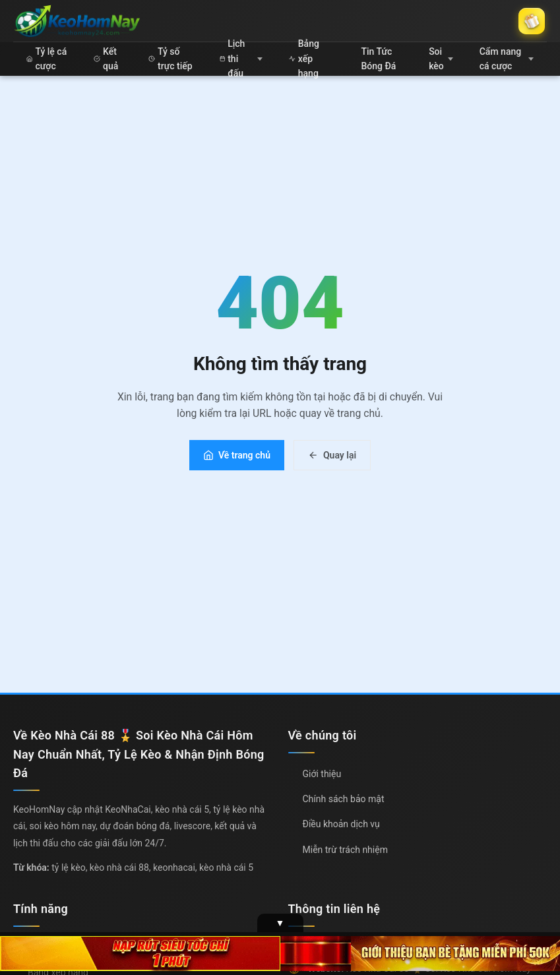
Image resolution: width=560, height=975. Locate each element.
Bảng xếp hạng (304, 59)
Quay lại (332, 455)
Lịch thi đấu (241, 59)
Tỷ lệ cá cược (47, 59)
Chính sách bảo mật (344, 799)
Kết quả (106, 59)
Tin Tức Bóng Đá (378, 59)
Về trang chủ (237, 455)
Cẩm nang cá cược (507, 59)
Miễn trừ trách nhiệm (345, 850)
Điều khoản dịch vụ (341, 824)
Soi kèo (441, 59)
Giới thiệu (322, 774)
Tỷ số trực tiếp (170, 59)
